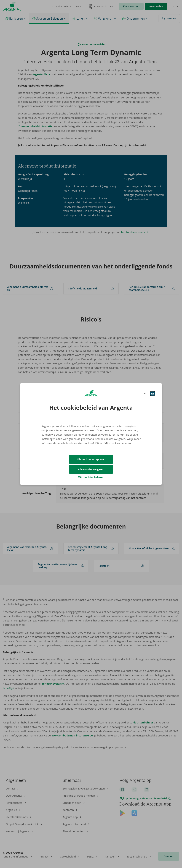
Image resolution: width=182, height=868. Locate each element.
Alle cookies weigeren (91, 469)
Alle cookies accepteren (91, 459)
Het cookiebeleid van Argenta (91, 408)
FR (145, 394)
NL (153, 394)
